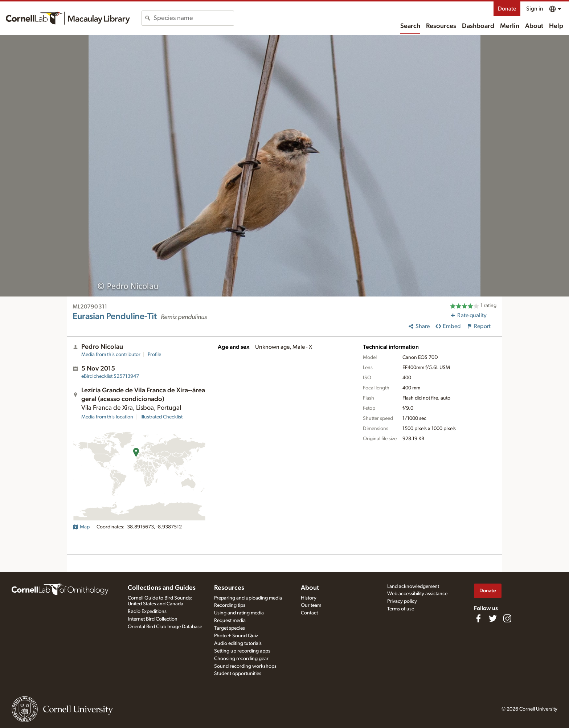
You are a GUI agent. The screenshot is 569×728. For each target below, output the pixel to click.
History (309, 598)
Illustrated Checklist (161, 417)
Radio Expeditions (147, 612)
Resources (441, 26)
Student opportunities (238, 674)
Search (410, 26)
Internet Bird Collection (153, 619)
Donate (507, 9)
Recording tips (230, 605)
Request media (230, 621)
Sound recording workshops (245, 666)
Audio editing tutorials (238, 643)
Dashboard (478, 26)
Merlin (510, 26)
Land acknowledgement (413, 586)
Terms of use (401, 609)
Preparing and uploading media (248, 598)
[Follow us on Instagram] (507, 618)
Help (556, 26)
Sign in (535, 9)
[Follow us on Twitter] (493, 618)
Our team (311, 605)
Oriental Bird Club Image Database (165, 627)
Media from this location (107, 417)
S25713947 (110, 376)
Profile (154, 355)
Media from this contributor (111, 355)
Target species (230, 628)
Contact (309, 613)
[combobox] (194, 18)
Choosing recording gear (241, 659)
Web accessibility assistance (417, 594)
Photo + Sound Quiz (236, 636)
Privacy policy (402, 601)
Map (81, 527)
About (534, 26)
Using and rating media (239, 613)
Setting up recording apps (242, 651)
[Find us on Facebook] (478, 618)
